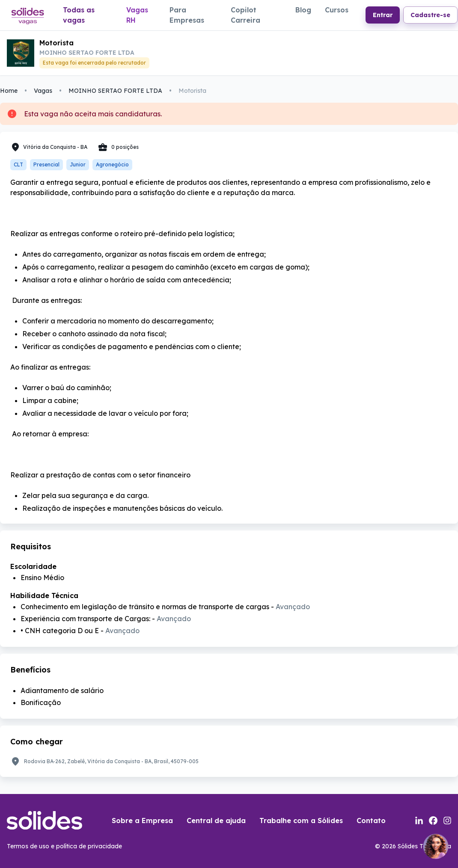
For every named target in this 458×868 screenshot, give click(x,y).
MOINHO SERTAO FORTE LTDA (115, 91)
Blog (303, 10)
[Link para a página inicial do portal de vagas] (27, 15)
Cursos (337, 10)
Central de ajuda (216, 821)
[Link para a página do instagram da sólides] (447, 821)
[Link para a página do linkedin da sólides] (419, 821)
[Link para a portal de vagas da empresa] (21, 53)
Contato (371, 821)
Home (9, 91)
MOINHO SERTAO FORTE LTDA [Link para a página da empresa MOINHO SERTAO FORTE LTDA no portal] (87, 53)
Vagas (43, 91)
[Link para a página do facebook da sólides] (433, 821)
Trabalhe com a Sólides (301, 821)
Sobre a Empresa (142, 821)
